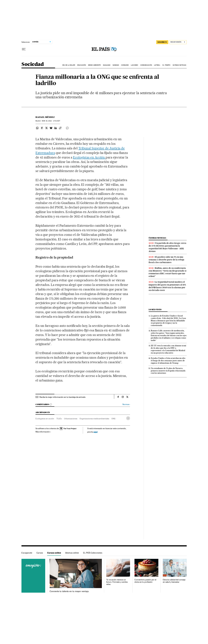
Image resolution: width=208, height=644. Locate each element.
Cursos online (54, 553)
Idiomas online (72, 553)
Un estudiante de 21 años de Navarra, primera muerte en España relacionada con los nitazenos (168, 371)
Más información (43, 432)
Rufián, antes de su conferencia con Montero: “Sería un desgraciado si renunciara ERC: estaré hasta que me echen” (168, 272)
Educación (82, 65)
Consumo (125, 65)
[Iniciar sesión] (178, 42)
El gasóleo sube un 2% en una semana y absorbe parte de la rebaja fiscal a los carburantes (166, 260)
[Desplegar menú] (24, 49)
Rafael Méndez (45, 117)
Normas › (126, 404)
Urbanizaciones (71, 419)
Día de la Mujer (69, 65)
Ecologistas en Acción (89, 157)
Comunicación (146, 65)
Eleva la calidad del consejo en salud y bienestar (174, 581)
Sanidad (116, 65)
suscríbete (162, 42)
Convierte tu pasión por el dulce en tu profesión (145, 581)
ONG (113, 419)
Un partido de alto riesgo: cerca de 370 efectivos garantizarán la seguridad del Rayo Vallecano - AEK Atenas (167, 247)
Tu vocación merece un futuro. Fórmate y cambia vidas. (117, 582)
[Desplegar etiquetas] (128, 418)
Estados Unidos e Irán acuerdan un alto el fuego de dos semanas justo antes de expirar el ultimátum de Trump (168, 361)
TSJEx (59, 419)
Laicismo (134, 65)
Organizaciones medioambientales (94, 419)
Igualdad (107, 65)
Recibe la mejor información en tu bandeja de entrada (62, 397)
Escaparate (27, 553)
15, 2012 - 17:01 (51, 121)
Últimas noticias (179, 65)
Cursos (40, 553)
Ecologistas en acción (45, 419)
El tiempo (166, 65)
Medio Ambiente (94, 65)
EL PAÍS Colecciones (93, 553)
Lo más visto (155, 310)
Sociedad (33, 64)
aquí (96, 432)
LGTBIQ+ (157, 65)
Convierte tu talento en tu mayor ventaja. (69, 591)
